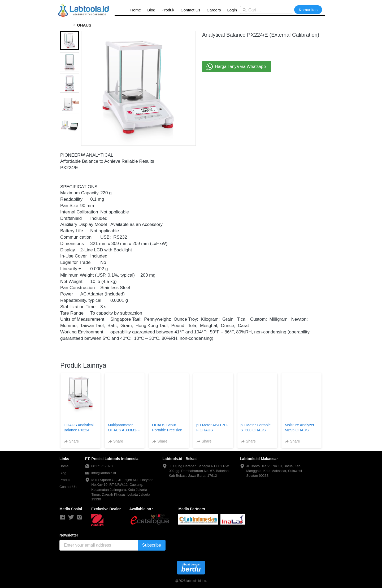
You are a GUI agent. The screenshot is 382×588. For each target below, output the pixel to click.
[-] (63, 517)
